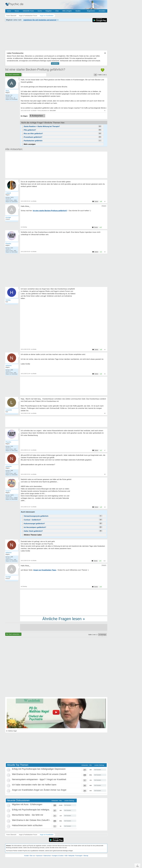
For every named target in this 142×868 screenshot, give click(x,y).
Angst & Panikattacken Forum (28, 835)
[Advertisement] (64, 602)
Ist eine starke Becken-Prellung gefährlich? (35, 69)
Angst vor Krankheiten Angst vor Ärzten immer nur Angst (39, 790)
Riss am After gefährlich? (33, 134)
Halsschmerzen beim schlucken (27, 825)
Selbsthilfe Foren (28, 11)
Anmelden (102, 11)
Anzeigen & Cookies (58, 856)
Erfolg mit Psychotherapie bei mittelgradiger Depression (39, 769)
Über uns (32, 856)
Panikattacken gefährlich (33, 141)
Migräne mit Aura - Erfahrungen (27, 804)
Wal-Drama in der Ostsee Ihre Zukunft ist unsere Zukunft (39, 774)
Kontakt (26, 856)
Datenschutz (47, 856)
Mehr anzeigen (30, 144)
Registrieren (91, 11)
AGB (66, 856)
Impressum (39, 856)
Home (9, 11)
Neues (17, 11)
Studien (78, 11)
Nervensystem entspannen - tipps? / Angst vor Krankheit (39, 779)
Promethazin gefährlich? (33, 137)
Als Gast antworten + (13, 75)
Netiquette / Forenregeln (75, 856)
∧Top (137, 866)
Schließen (55, 63)
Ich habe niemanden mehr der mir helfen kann (34, 785)
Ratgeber (49, 11)
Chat (57, 11)
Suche (40, 11)
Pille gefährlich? (30, 130)
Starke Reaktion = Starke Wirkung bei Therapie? (42, 126)
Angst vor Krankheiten (47, 835)
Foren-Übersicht (11, 835)
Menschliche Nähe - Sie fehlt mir (28, 815)
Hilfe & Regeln (67, 11)
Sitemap (86, 856)
